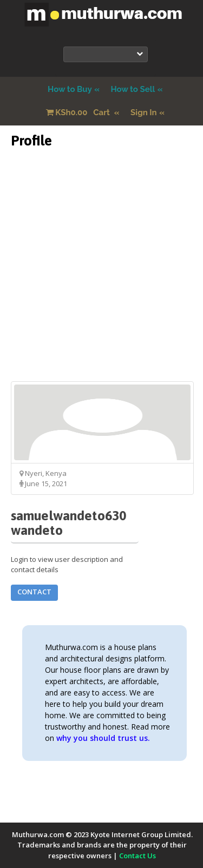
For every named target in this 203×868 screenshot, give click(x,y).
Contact (34, 592)
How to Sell (133, 89)
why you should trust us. (103, 738)
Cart (79, 112)
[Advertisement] (101, 280)
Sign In (144, 112)
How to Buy (70, 89)
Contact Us (137, 856)
